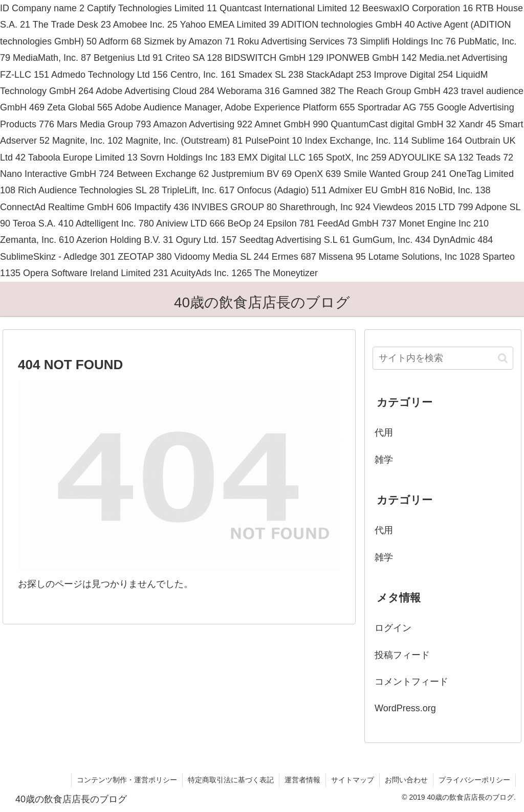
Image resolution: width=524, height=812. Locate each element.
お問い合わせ (406, 780)
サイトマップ (353, 780)
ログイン (393, 628)
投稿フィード (402, 655)
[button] (503, 358)
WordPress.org (405, 708)
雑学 (384, 460)
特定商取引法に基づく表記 (231, 780)
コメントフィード (411, 682)
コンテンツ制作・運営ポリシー (127, 780)
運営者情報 (302, 780)
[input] (443, 358)
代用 (384, 433)
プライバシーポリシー (474, 780)
